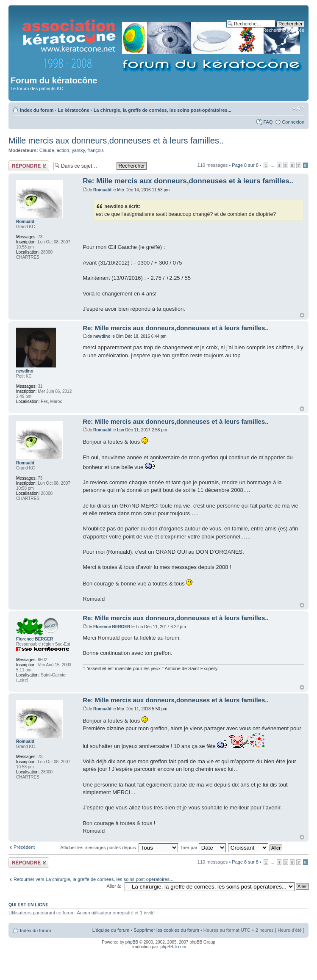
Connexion (293, 122)
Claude (47, 150)
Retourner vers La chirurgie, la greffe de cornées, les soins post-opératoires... (93, 879)
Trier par (203, 847)
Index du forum (37, 110)
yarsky (78, 150)
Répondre (29, 166)
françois (96, 150)
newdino (102, 336)
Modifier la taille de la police (298, 108)
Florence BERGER (112, 627)
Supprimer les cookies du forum (166, 930)
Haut (302, 315)
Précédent (24, 847)
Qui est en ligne (29, 905)
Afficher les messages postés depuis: (119, 847)
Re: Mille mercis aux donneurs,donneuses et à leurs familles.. (188, 181)
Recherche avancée (284, 30)
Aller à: (114, 886)
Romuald (102, 190)
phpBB (132, 942)
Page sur (245, 165)
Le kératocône (74, 110)
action (63, 150)
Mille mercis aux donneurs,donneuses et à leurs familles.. (116, 141)
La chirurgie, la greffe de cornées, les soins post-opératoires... (163, 110)
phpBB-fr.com (174, 947)
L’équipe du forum (111, 930)
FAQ (268, 122)
